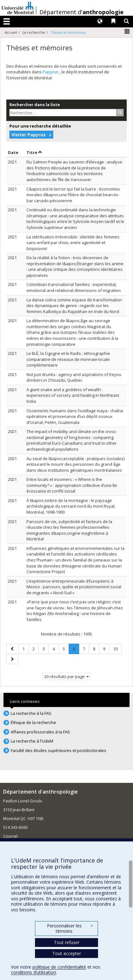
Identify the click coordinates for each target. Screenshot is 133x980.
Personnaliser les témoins (70, 929)
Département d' (81, 12)
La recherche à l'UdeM (32, 741)
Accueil (11, 32)
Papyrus (51, 72)
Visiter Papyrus (29, 135)
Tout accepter (67, 953)
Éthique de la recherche (33, 722)
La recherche (34, 32)
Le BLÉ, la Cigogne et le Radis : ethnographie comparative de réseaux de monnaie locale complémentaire (68, 359)
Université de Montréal (18, 8)
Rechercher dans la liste (35, 105)
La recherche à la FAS (31, 713)
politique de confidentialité (59, 967)
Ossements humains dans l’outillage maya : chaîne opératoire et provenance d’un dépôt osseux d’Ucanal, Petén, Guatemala (75, 416)
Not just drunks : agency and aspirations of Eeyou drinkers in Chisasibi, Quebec (74, 377)
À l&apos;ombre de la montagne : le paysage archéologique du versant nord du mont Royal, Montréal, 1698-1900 (71, 506)
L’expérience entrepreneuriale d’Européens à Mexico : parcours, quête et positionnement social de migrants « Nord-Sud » (74, 587)
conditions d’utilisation (34, 972)
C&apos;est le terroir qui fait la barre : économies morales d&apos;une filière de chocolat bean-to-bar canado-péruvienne (73, 195)
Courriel (10, 836)
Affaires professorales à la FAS (40, 732)
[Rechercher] (120, 113)
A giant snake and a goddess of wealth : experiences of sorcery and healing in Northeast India (73, 395)
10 (117, 649)
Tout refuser (67, 942)
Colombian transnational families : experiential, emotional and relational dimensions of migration (74, 287)
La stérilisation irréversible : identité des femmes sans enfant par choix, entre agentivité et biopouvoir (73, 243)
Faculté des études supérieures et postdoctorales (58, 750)
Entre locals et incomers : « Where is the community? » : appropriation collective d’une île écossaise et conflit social (72, 485)
